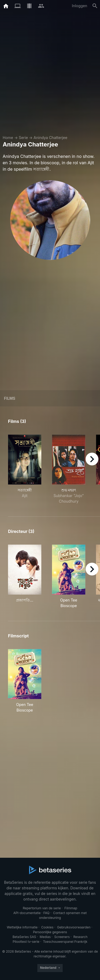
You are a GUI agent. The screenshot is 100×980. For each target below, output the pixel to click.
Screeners (62, 937)
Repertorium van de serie (42, 908)
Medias (45, 937)
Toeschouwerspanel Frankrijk (65, 942)
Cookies (47, 927)
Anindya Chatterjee (51, 138)
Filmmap (71, 908)
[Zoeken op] (95, 6)
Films (10, 398)
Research (80, 937)
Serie (23, 138)
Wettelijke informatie (22, 927)
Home (8, 138)
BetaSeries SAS (24, 937)
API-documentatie (27, 913)
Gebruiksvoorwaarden (74, 927)
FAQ (46, 913)
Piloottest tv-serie (26, 942)
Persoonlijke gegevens (50, 932)
